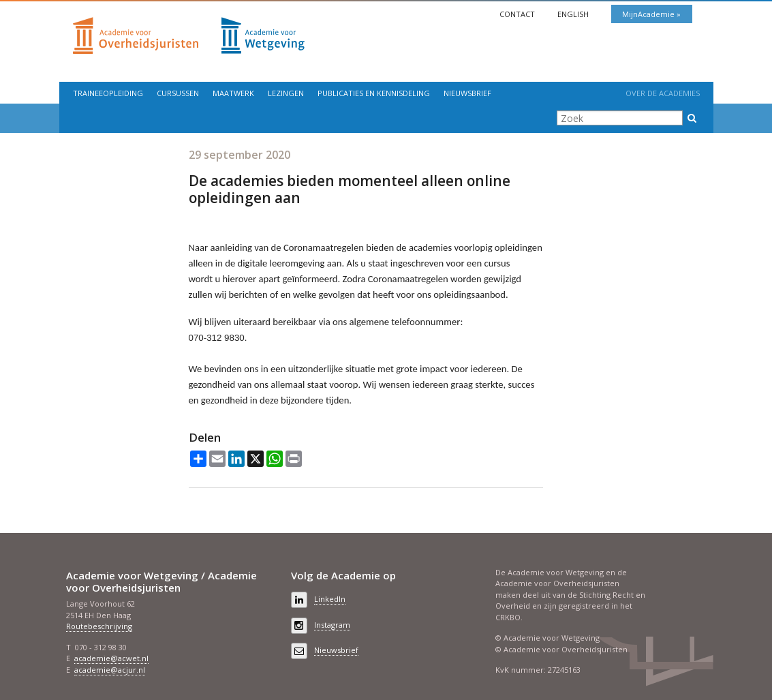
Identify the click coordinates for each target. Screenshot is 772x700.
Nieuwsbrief (467, 93)
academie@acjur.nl (110, 670)
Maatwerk (233, 93)
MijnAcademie (649, 14)
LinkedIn (330, 599)
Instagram (332, 625)
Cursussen (178, 93)
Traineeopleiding (108, 93)
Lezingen (286, 93)
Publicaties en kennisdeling (374, 93)
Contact (518, 14)
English (574, 14)
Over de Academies (663, 93)
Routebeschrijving (99, 626)
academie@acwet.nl (111, 658)
